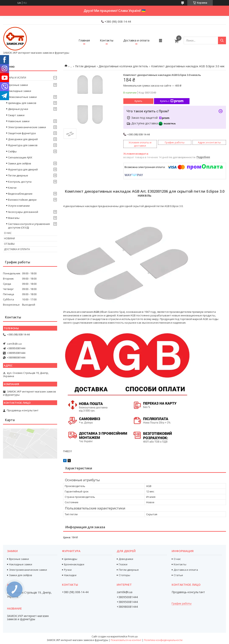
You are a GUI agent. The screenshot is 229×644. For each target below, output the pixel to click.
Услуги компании (19, 206)
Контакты (107, 40)
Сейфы (12, 151)
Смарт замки (16, 115)
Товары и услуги (15, 78)
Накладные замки (20, 91)
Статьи (178, 575)
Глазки (123, 564)
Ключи (12, 188)
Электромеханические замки (27, 127)
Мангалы (14, 218)
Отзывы (9, 244)
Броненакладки (74, 564)
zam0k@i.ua (14, 344)
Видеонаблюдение (20, 194)
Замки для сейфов (20, 163)
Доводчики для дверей (23, 139)
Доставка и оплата (136, 40)
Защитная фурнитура (22, 133)
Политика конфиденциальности (163, 640)
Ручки (68, 570)
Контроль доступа (20, 182)
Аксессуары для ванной (23, 212)
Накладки (70, 575)
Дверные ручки (18, 109)
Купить (138, 101)
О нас (8, 233)
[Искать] (222, 40)
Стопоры (124, 575)
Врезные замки (18, 85)
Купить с (172, 101)
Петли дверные (85, 66)
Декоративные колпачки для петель (123, 66)
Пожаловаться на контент (126, 640)
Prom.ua (133, 636)
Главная (84, 40)
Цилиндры (71, 559)
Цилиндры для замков (22, 103)
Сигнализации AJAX (20, 157)
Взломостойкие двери (22, 200)
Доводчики (126, 559)
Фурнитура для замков (23, 145)
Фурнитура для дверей (23, 169)
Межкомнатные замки (22, 97)
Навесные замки (19, 121)
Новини (9, 238)
